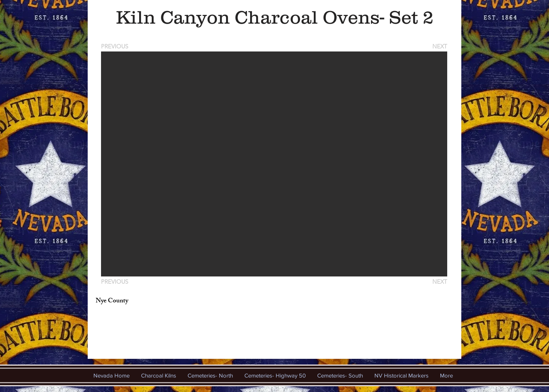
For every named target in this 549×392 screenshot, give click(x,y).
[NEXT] (439, 46)
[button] (274, 164)
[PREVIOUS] (116, 46)
